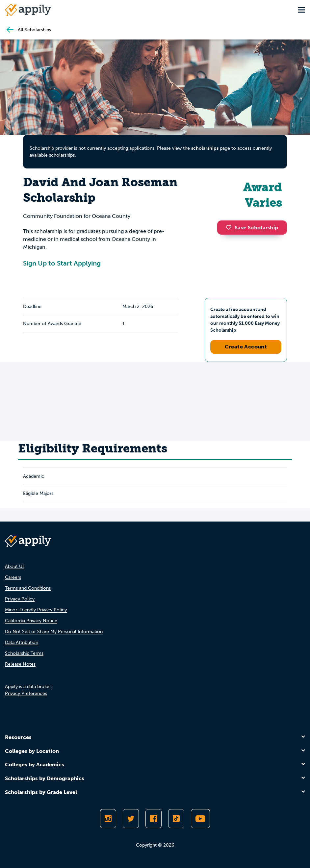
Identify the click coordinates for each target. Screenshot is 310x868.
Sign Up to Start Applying (62, 263)
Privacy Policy (20, 599)
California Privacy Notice (31, 621)
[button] (230, 227)
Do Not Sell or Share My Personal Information (54, 632)
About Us (15, 566)
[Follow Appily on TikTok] (176, 819)
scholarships (205, 148)
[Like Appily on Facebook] (154, 819)
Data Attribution (22, 642)
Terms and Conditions (28, 588)
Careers (13, 577)
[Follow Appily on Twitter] (131, 819)
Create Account (246, 347)
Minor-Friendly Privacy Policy (36, 610)
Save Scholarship (252, 228)
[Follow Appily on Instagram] (108, 819)
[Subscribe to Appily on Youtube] (200, 819)
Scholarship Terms (24, 653)
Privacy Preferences (26, 693)
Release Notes (20, 664)
